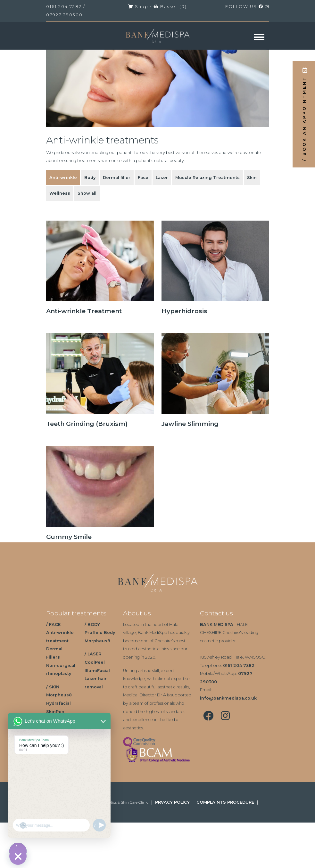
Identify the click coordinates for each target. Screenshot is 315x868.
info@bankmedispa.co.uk (228, 698)
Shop (138, 7)
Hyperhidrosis (184, 311)
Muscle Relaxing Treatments (207, 178)
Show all (87, 193)
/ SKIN (53, 687)
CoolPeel (95, 662)
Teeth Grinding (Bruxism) (87, 424)
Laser (162, 178)
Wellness (60, 193)
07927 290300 (64, 15)
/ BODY (92, 625)
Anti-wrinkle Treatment (84, 311)
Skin (252, 178)
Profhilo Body (100, 633)
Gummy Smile (69, 537)
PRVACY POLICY (172, 802)
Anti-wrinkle (63, 178)
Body (90, 178)
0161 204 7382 (64, 7)
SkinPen (55, 712)
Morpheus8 (59, 695)
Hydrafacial (58, 703)
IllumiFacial (97, 671)
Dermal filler (117, 178)
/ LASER (93, 654)
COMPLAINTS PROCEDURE (225, 802)
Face (143, 178)
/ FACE (53, 625)
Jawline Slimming (190, 424)
